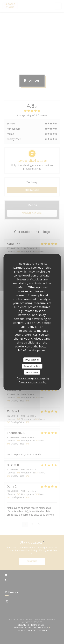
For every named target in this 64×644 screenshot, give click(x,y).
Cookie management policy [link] (33, 382)
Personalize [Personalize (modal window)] (32, 372)
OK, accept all (32, 360)
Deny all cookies (32, 366)
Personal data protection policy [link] (33, 378)
